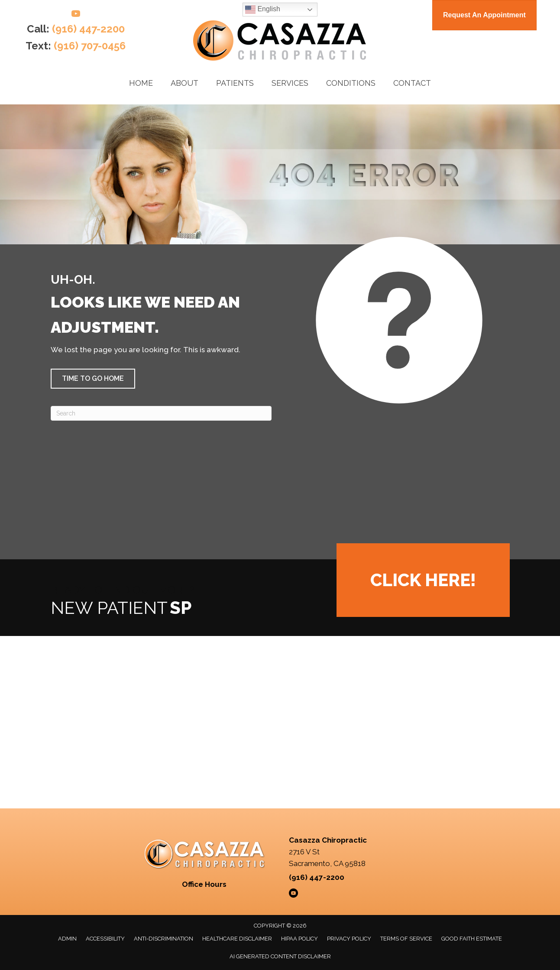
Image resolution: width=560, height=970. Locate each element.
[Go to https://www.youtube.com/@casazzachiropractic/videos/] (76, 15)
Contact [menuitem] (412, 83)
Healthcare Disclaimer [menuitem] (237, 939)
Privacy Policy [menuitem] (349, 939)
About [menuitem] (185, 83)
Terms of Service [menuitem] (406, 939)
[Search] (161, 413)
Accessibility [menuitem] (105, 939)
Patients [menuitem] (235, 83)
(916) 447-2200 (88, 29)
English (263, 10)
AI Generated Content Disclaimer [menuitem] (280, 956)
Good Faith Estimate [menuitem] (472, 939)
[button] (93, 379)
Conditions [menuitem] (351, 83)
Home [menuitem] (141, 83)
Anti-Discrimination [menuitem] (163, 939)
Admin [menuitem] (67, 939)
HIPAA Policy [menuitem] (299, 939)
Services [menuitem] (290, 83)
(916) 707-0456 (90, 46)
